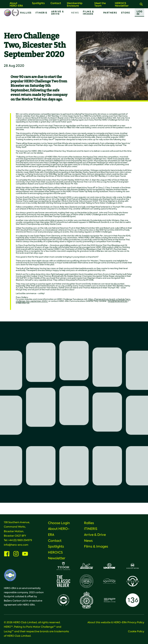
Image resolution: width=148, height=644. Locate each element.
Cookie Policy (136, 631)
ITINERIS (41, 13)
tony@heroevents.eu (118, 301)
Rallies (26, 13)
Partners (110, 13)
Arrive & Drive (58, 13)
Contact (56, 3)
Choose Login (59, 523)
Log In (139, 13)
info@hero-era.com (16, 545)
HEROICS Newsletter (122, 4)
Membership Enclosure (75, 4)
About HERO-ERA (16, 4)
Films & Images (88, 13)
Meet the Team (100, 4)
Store (126, 13)
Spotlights (38, 3)
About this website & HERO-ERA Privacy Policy (116, 622)
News (75, 13)
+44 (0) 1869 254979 (20, 540)
